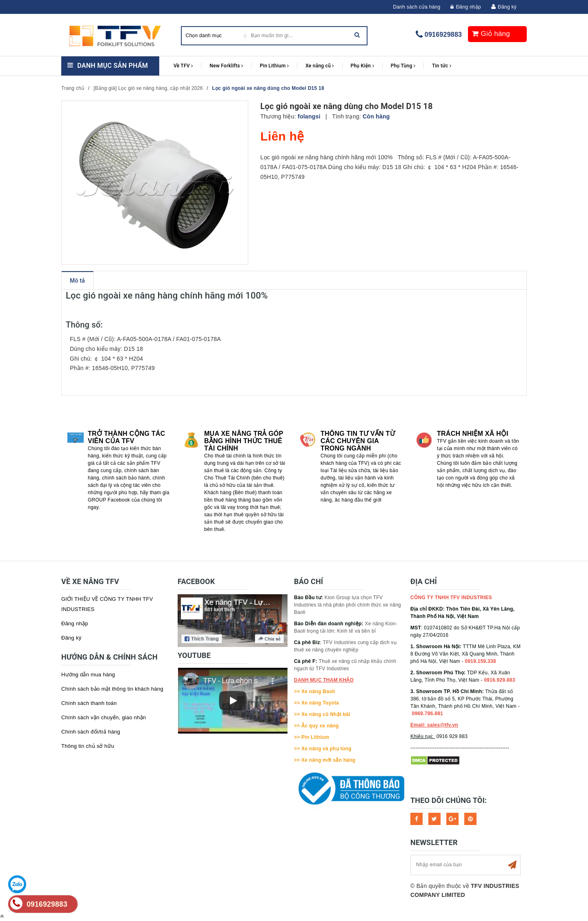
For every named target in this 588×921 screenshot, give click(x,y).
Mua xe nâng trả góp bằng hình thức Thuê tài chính (244, 441)
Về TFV (183, 66)
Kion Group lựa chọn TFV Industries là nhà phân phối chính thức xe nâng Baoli (347, 605)
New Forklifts (226, 66)
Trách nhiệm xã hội (473, 434)
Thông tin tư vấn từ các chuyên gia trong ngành (358, 441)
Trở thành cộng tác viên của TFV (127, 437)
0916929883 (443, 35)
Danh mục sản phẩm (112, 66)
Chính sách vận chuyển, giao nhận (104, 717)
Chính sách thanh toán (89, 703)
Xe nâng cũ (320, 66)
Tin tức (442, 66)
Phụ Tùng (403, 66)
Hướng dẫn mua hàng (88, 675)
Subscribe (512, 865)
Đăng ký (507, 7)
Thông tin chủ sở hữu (88, 746)
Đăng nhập (466, 7)
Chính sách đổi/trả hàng (91, 732)
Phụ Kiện (362, 66)
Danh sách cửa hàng (417, 7)
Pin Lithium (274, 66)
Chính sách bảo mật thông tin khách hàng (112, 689)
